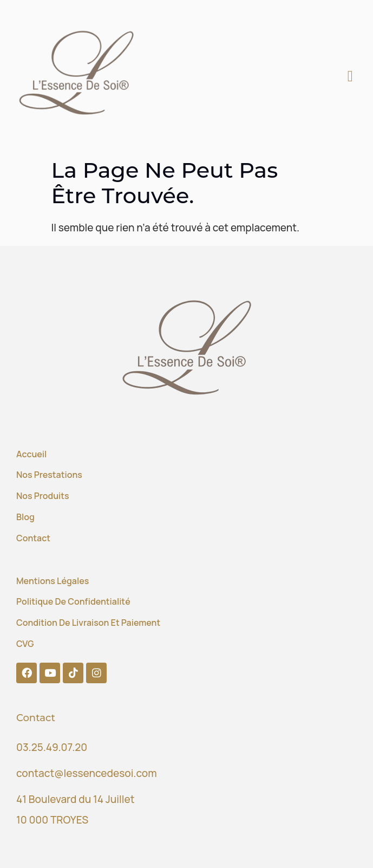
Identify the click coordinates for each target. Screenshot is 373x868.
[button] (350, 76)
